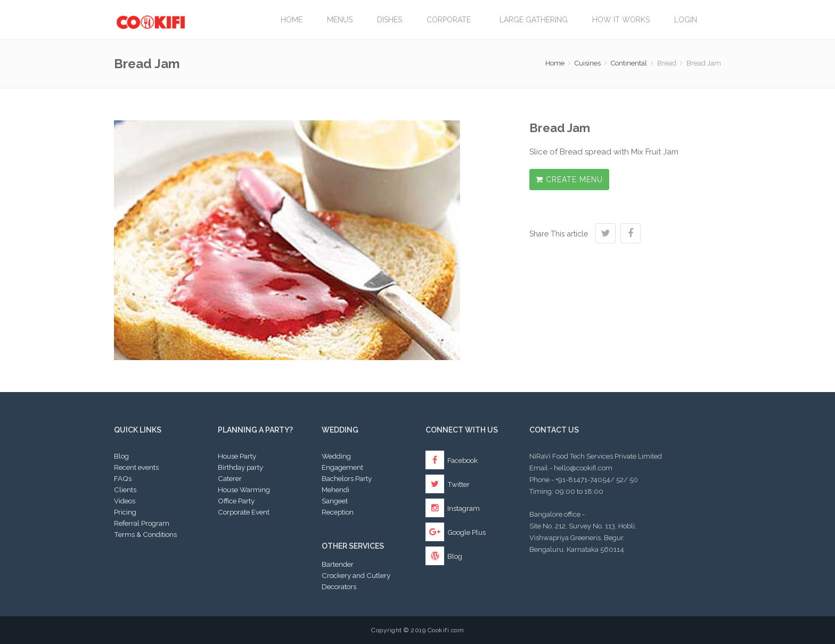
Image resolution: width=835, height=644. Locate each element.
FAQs (123, 478)
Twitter (448, 484)
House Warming (244, 490)
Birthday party (240, 467)
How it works (621, 20)
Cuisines (588, 63)
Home (292, 20)
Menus (340, 20)
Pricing (125, 512)
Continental (629, 63)
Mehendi (335, 490)
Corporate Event (244, 512)
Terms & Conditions (145, 534)
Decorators (339, 586)
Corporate (451, 20)
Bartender (338, 564)
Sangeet (335, 501)
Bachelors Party (347, 478)
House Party (237, 456)
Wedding (336, 456)
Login (686, 20)
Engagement (342, 467)
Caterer (230, 478)
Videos (125, 501)
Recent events (136, 467)
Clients (125, 490)
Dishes (390, 20)
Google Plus (456, 532)
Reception (338, 512)
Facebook (452, 460)
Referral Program (142, 523)
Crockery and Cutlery (356, 575)
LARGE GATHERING (534, 20)
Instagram (453, 508)
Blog (121, 456)
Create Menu (569, 180)
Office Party (236, 501)
